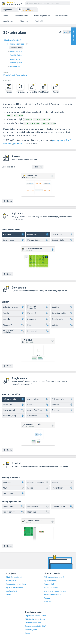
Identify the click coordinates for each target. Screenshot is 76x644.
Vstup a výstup (16, 63)
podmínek (18, 143)
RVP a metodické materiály (55, 576)
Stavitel (56, 88)
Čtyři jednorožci (62, 399)
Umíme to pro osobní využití (55, 590)
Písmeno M (38, 331)
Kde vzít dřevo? (14, 511)
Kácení (38, 487)
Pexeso (9, 88)
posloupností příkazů (62, 140)
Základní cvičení (21, 16)
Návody (47, 597)
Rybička (14, 312)
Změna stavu (15, 59)
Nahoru (8, 200)
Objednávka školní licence (35, 619)
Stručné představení (14, 576)
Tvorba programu (41, 16)
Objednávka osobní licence (36, 615)
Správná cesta (14, 239)
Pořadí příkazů (16, 51)
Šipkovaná (20, 88)
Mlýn (14, 487)
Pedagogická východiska (16, 583)
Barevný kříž (38, 415)
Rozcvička (14, 234)
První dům (14, 482)
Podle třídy (39, 21)
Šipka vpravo (38, 319)
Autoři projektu (12, 580)
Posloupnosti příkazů (16, 44)
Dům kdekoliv (38, 506)
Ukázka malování (14, 399)
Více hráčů (24, 21)
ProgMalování (44, 88)
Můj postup (7, 10)
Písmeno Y (14, 325)
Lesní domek (14, 493)
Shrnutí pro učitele (51, 587)
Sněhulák (62, 404)
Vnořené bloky (16, 66)
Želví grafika (32, 88)
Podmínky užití (31, 629)
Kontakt (28, 633)
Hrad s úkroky (62, 487)
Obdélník (62, 306)
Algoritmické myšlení (12, 40)
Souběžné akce (16, 55)
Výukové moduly (50, 580)
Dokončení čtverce (14, 306)
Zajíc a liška (14, 404)
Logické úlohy (8, 21)
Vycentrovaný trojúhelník (14, 331)
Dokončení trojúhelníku (38, 306)
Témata (6, 16)
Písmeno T (38, 312)
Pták (38, 325)
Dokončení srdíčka (62, 312)
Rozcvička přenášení (38, 482)
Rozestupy (62, 410)
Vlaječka (62, 325)
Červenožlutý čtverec (38, 410)
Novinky (9, 594)
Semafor (38, 404)
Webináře (48, 601)
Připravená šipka (38, 239)
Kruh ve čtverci (14, 410)
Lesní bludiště (62, 234)
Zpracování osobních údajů (36, 626)
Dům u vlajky (14, 506)
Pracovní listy (49, 583)
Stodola (62, 482)
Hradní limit (38, 511)
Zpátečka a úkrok (62, 506)
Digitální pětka (62, 319)
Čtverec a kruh (38, 399)
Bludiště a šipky (62, 239)
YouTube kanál (12, 590)
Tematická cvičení (61, 16)
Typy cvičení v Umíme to (54, 594)
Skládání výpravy (14, 415)
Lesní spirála (38, 234)
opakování (8, 143)
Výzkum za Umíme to (14, 587)
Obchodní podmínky (33, 622)
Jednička (14, 319)
